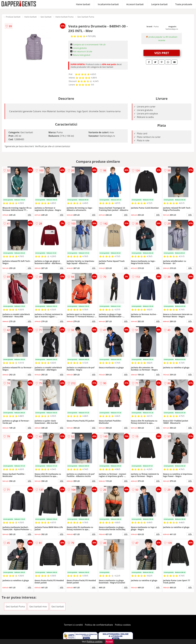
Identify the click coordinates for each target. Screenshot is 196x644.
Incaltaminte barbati (108, 4)
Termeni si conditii (73, 625)
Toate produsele (184, 4)
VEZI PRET (162, 53)
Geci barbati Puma (86, 17)
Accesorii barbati (135, 4)
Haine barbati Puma (64, 17)
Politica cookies (123, 625)
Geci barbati (46, 17)
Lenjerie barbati (159, 4)
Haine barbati (83, 4)
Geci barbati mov (38, 607)
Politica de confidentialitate (99, 625)
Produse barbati (13, 17)
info (29, 215)
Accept (109, 641)
